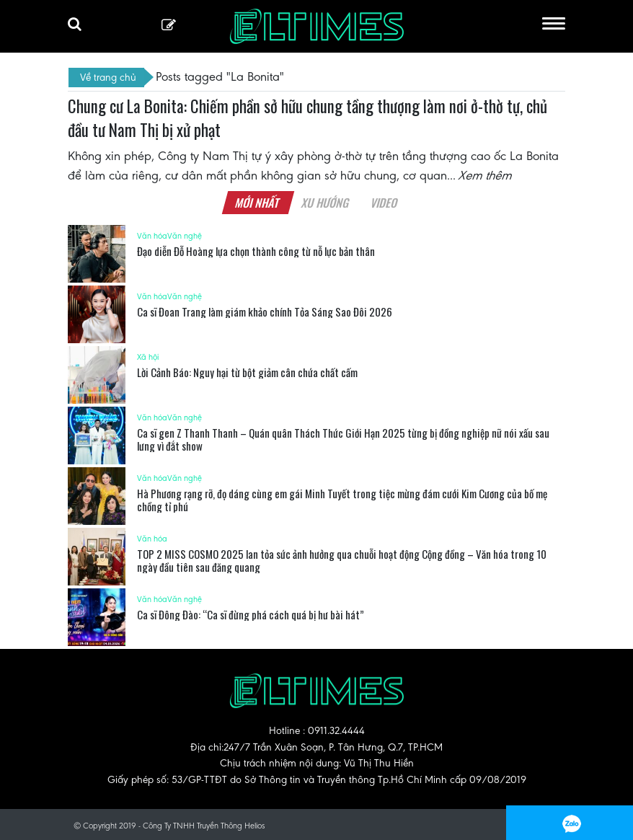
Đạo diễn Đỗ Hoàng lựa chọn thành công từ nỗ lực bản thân (256, 251)
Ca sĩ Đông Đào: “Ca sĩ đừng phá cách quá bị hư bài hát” (251, 614)
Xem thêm (486, 175)
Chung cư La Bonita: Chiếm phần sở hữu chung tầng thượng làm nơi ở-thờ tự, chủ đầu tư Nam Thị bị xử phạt (307, 118)
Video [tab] (384, 203)
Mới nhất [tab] (257, 203)
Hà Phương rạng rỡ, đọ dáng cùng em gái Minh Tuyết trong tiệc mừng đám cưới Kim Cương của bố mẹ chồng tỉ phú (342, 500)
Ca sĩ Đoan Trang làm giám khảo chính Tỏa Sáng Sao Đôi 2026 (265, 311)
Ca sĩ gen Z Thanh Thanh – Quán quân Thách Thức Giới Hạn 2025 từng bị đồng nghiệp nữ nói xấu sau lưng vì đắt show (343, 439)
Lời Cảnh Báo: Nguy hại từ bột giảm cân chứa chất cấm (247, 372)
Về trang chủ (108, 77)
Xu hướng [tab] (325, 203)
